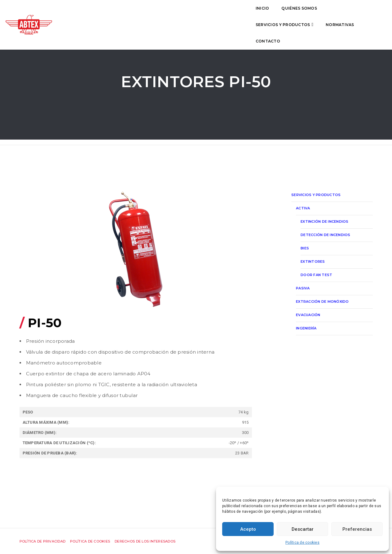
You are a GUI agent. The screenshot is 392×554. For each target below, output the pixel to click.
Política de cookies (302, 543)
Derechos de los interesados (145, 541)
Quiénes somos (130, 14)
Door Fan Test (316, 275)
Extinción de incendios (325, 221)
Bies (305, 248)
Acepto (248, 529)
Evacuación (308, 315)
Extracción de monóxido (322, 302)
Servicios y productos (187, 14)
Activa (303, 208)
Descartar (303, 529)
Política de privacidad (43, 541)
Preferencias (357, 529)
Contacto (283, 14)
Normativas (244, 14)
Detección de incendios (326, 235)
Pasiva (303, 288)
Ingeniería (306, 328)
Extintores (313, 261)
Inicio (93, 14)
